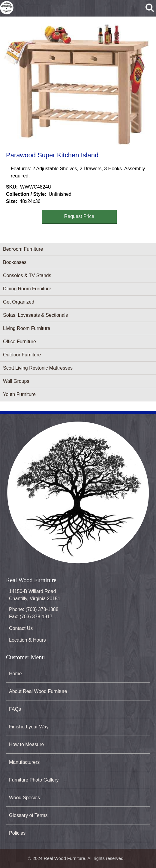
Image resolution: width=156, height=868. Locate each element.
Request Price (79, 216)
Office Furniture (19, 342)
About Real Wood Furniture (38, 691)
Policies (17, 833)
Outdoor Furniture (22, 355)
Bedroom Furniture (23, 249)
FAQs (15, 709)
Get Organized (19, 302)
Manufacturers (24, 762)
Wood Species (24, 798)
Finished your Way (29, 727)
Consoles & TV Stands (27, 275)
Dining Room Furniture (27, 289)
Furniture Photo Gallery (34, 780)
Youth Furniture (19, 394)
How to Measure (27, 744)
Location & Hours (27, 640)
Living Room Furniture (27, 328)
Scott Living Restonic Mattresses (38, 368)
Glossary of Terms (28, 815)
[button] (77, 83)
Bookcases (15, 262)
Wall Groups (16, 381)
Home (15, 674)
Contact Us (21, 628)
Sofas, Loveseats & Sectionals (35, 315)
